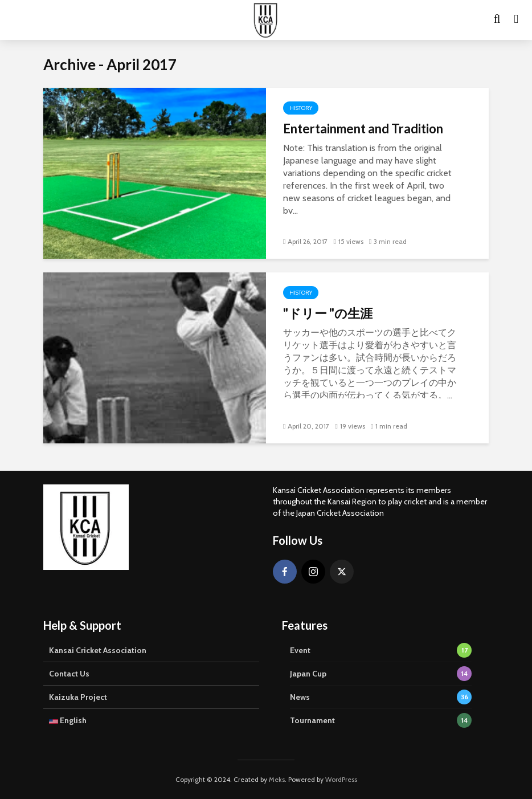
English (68, 720)
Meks (277, 779)
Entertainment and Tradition (363, 129)
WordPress (341, 779)
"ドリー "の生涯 (328, 313)
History (301, 108)
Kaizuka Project (78, 697)
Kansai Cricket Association (98, 650)
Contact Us (69, 674)
